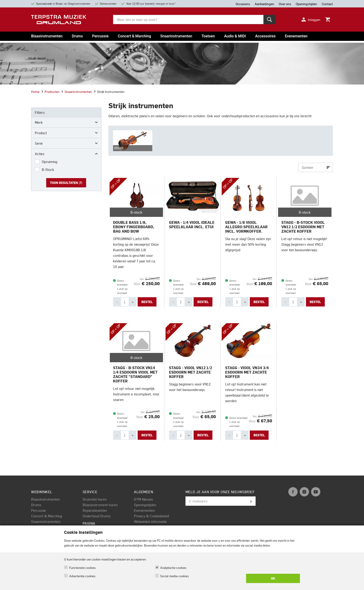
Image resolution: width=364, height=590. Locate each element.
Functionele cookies (82, 568)
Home (35, 91)
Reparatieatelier (95, 510)
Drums (77, 36)
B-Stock (48, 170)
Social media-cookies (174, 576)
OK (273, 578)
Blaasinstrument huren (100, 505)
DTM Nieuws (143, 499)
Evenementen (296, 36)
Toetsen (208, 36)
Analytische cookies (173, 568)
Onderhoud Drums (97, 516)
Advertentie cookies (82, 576)
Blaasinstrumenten (47, 36)
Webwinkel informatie (150, 522)
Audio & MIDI (235, 36)
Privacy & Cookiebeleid (151, 516)
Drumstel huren (95, 499)
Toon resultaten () (66, 183)
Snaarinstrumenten (176, 36)
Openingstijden (145, 505)
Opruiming (50, 162)
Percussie (100, 36)
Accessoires (265, 36)
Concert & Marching (135, 36)
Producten (50, 91)
